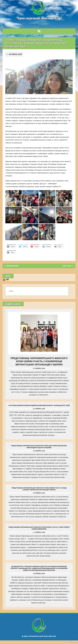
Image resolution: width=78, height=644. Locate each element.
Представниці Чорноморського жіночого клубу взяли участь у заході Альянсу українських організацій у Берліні (39, 492)
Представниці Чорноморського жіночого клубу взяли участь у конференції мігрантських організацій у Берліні (39, 363)
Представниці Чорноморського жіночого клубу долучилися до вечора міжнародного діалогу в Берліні (39, 450)
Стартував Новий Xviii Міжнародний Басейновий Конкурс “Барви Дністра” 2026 (39, 408)
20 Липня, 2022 (16, 56)
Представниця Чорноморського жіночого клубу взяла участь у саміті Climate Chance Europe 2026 (39, 532)
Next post (68, 267)
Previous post (12, 267)
